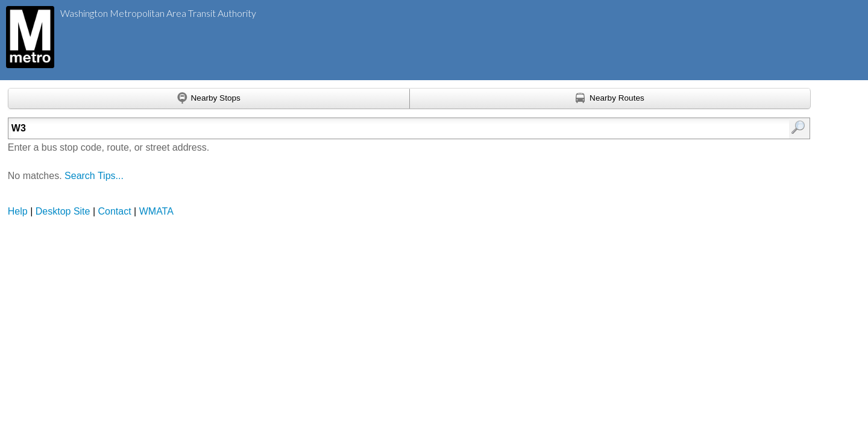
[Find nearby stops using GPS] (209, 99)
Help (18, 211)
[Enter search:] (351, 128)
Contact (115, 211)
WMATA (156, 211)
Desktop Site (63, 211)
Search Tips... (94, 176)
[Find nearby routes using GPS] (611, 99)
